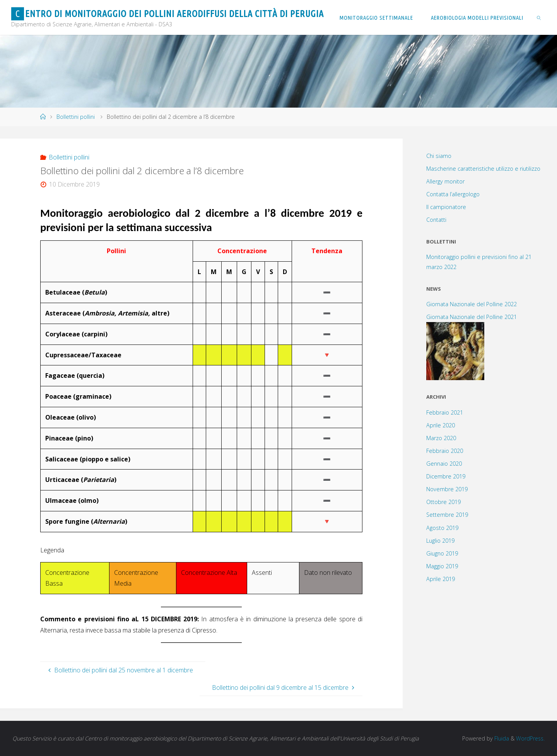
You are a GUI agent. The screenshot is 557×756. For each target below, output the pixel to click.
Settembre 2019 (447, 515)
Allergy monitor (445, 181)
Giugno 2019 (442, 553)
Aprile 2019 (441, 579)
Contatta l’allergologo (453, 194)
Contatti (436, 220)
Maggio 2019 (442, 566)
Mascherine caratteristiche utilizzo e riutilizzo (483, 169)
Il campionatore (446, 207)
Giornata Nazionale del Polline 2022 (472, 304)
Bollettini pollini (76, 117)
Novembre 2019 (447, 489)
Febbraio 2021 (445, 412)
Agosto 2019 (442, 528)
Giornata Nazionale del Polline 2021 (472, 317)
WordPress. (530, 738)
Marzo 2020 (441, 438)
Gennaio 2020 (444, 464)
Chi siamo (439, 156)
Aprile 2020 (441, 425)
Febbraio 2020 (445, 451)
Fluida (500, 738)
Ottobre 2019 (443, 502)
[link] (539, 17)
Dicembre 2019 (446, 476)
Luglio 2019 (440, 541)
